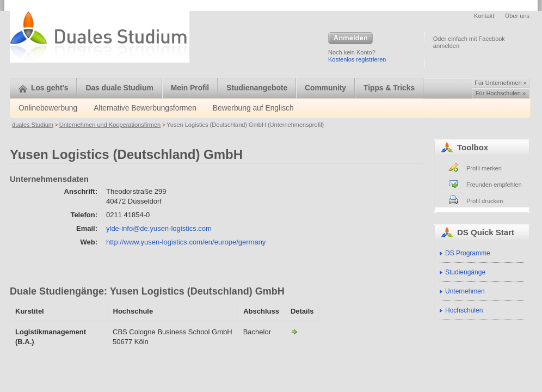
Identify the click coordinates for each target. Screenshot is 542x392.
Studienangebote (257, 88)
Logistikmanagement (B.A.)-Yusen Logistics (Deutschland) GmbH (294, 332)
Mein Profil (190, 88)
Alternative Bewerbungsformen (145, 108)
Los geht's (43, 88)
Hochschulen (464, 310)
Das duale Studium (119, 88)
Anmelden (350, 39)
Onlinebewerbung (48, 108)
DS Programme (468, 253)
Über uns (517, 16)
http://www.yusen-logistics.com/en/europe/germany (186, 242)
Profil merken (484, 168)
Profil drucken (485, 201)
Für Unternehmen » (500, 83)
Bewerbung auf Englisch (253, 108)
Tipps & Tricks (389, 88)
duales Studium (33, 125)
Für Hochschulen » (501, 93)
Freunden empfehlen (494, 185)
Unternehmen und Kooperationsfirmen (110, 125)
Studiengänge (465, 272)
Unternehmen (465, 291)
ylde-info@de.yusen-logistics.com (159, 228)
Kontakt (484, 16)
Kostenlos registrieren (357, 59)
